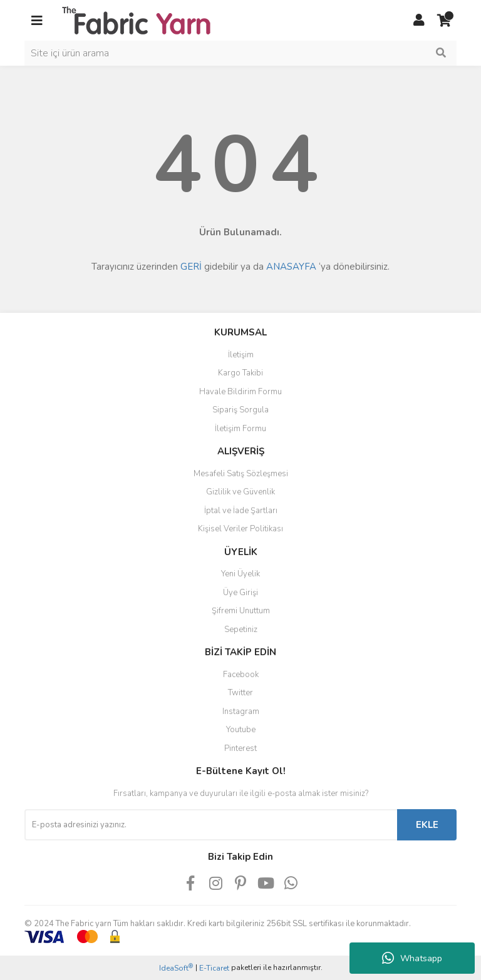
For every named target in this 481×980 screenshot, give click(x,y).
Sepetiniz (241, 630)
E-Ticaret (214, 968)
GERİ (191, 267)
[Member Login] (419, 21)
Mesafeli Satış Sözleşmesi (241, 474)
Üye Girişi (240, 593)
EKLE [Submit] (427, 825)
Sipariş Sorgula (240, 410)
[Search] (240, 53)
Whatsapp (412, 958)
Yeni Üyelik (240, 574)
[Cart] (444, 21)
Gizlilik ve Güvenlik (240, 492)
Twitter (240, 693)
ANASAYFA (291, 267)
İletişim (241, 355)
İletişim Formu (240, 429)
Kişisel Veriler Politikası (240, 529)
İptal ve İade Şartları (241, 511)
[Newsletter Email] (211, 825)
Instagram (241, 712)
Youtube (241, 730)
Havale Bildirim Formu (240, 392)
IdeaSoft (176, 968)
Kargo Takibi (240, 373)
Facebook (241, 675)
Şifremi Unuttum (241, 611)
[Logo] (136, 19)
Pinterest (240, 748)
